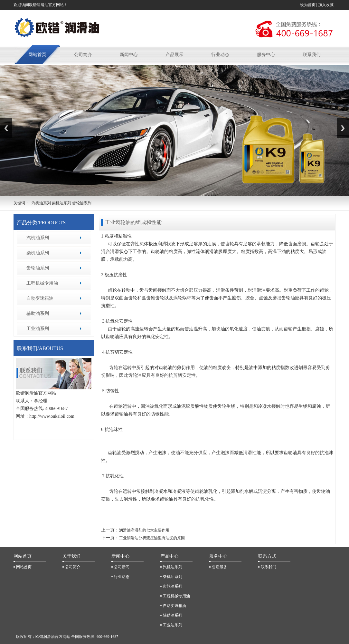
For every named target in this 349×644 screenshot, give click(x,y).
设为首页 (308, 5)
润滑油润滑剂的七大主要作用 (144, 530)
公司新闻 (122, 567)
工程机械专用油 (42, 283)
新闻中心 (129, 55)
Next (343, 128)
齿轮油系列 (38, 268)
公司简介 (83, 55)
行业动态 (220, 55)
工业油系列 (38, 329)
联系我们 (312, 55)
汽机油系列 (38, 238)
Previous (6, 128)
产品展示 (174, 55)
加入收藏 (326, 5)
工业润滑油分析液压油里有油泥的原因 (152, 538)
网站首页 (37, 55)
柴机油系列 (38, 253)
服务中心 (266, 55)
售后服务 (220, 567)
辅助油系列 (38, 313)
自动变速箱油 (40, 298)
